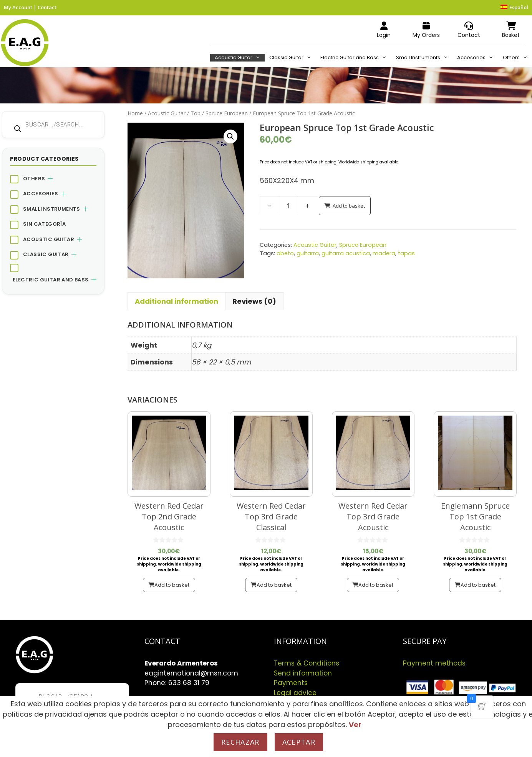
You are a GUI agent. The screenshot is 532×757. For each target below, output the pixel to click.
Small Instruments (424, 58)
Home (135, 113)
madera (384, 253)
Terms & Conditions (307, 663)
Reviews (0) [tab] (254, 301)
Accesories (477, 58)
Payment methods (434, 663)
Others (517, 58)
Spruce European (227, 113)
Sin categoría (44, 224)
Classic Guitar (293, 58)
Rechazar (240, 742)
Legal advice (295, 693)
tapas (406, 253)
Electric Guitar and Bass (356, 58)
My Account (18, 7)
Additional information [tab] (177, 301)
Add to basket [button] (172, 585)
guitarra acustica (346, 253)
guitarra (308, 253)
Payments (291, 683)
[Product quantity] (288, 206)
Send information (303, 673)
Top (196, 113)
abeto (285, 253)
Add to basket (349, 206)
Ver (355, 725)
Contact (47, 7)
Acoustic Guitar (240, 58)
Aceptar (299, 742)
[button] (230, 136)
